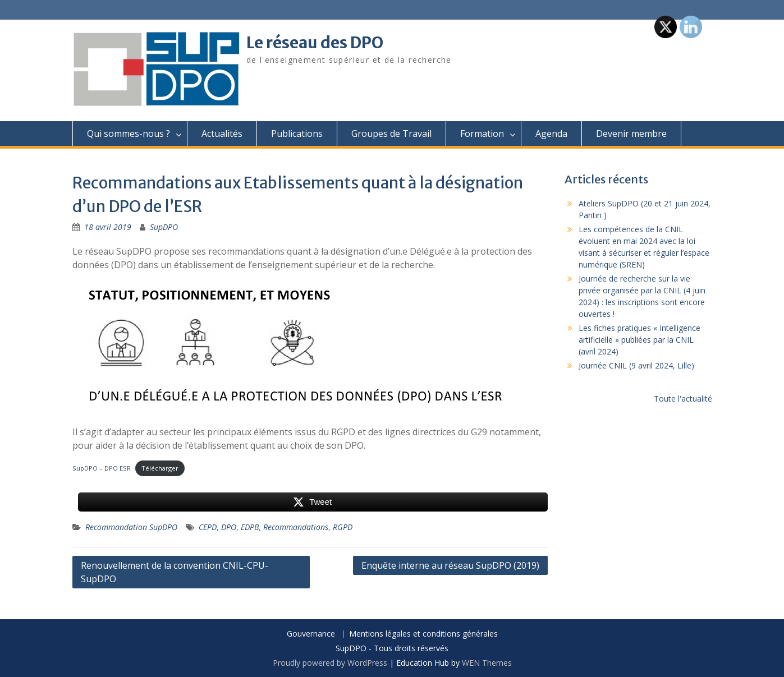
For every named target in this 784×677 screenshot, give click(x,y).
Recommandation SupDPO (131, 527)
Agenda (551, 133)
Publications (297, 133)
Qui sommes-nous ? (129, 133)
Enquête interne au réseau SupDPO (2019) (450, 565)
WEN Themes (487, 663)
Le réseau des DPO (315, 43)
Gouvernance (311, 634)
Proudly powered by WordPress (330, 663)
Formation (482, 133)
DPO (229, 527)
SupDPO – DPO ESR (102, 468)
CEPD (208, 527)
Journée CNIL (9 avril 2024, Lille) (636, 365)
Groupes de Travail (391, 133)
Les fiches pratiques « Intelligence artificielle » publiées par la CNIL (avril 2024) (639, 340)
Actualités (222, 133)
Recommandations (296, 527)
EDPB (250, 527)
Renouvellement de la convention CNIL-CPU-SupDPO (175, 572)
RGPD (343, 527)
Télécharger (160, 468)
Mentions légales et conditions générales (423, 634)
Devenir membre (631, 133)
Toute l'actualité (683, 399)
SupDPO (164, 227)
